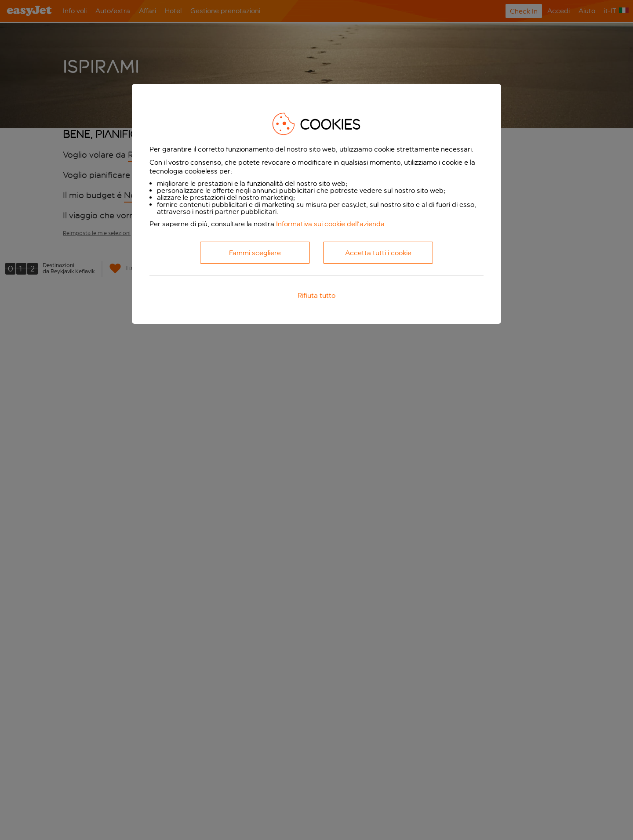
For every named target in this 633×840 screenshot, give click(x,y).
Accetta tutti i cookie (378, 253)
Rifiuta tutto (316, 295)
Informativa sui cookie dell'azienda (330, 224)
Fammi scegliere (255, 253)
